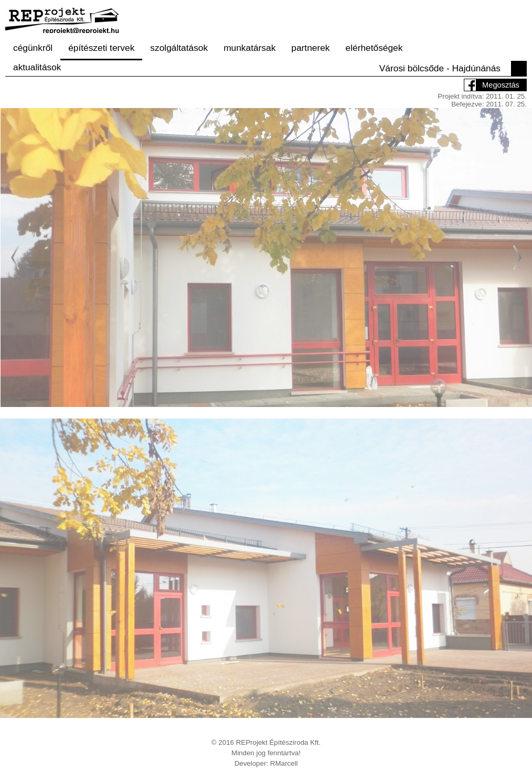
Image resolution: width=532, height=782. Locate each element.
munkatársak (249, 48)
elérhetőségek (374, 48)
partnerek (310, 48)
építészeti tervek (101, 48)
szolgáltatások (179, 48)
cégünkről (33, 48)
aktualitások (37, 67)
